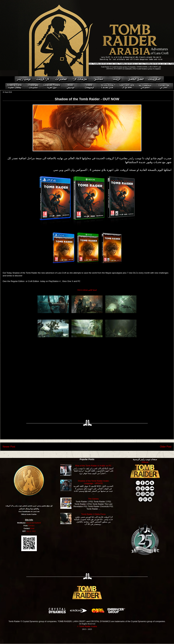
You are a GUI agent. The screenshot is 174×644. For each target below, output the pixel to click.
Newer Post (9, 447)
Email (32, 528)
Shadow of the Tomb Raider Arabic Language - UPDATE (93, 482)
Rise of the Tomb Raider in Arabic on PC (93, 466)
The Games (93, 499)
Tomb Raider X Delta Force (93, 514)
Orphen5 (38, 523)
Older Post (166, 447)
